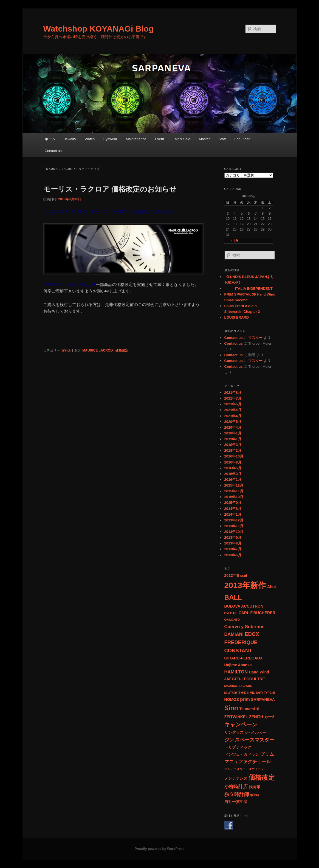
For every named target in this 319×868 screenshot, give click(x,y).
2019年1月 (233, 439)
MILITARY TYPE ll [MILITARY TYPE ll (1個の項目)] (237, 693)
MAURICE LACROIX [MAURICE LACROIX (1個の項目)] (238, 686)
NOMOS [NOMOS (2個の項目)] (232, 700)
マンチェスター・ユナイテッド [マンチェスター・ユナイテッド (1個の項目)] (245, 769)
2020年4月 (233, 427)
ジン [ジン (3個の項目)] (229, 740)
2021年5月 (233, 410)
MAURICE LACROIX (98, 350)
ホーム (50, 139)
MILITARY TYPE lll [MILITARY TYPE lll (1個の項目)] (262, 693)
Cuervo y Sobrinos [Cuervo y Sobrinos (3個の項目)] (245, 627)
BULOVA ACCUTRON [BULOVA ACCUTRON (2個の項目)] (244, 606)
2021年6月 (233, 404)
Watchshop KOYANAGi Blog (99, 29)
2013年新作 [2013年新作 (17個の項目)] (245, 585)
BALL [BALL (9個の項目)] (233, 597)
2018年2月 (233, 450)
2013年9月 (233, 537)
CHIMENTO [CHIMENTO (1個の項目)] (232, 620)
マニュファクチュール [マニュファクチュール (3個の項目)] (248, 762)
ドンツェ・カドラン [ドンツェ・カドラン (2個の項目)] (242, 754)
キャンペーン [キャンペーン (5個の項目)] (241, 724)
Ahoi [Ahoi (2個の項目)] (271, 587)
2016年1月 (233, 480)
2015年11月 (234, 491)
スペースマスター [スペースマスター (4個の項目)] (255, 740)
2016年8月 (233, 462)
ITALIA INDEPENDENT (249, 289)
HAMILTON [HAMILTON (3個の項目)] (236, 672)
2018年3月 (233, 445)
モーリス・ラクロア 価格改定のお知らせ (110, 189)
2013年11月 (234, 526)
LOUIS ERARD (237, 317)
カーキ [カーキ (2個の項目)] (270, 717)
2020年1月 (233, 433)
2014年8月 (233, 509)
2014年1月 (233, 514)
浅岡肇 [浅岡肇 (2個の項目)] (255, 787)
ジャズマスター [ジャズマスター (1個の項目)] (255, 733)
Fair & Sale (181, 139)
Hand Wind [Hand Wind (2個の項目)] (259, 672)
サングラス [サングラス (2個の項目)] (234, 732)
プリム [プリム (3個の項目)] (267, 754)
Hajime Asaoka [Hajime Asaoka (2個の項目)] (238, 665)
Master (204, 139)
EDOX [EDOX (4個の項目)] (252, 634)
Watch (90, 139)
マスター (255, 338)
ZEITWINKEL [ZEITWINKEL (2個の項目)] (236, 717)
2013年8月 (233, 543)
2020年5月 (233, 422)
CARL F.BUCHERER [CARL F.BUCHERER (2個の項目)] (257, 613)
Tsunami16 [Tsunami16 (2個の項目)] (249, 709)
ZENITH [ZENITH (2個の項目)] (256, 717)
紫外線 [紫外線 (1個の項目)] (255, 795)
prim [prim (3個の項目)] (245, 699)
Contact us (53, 151)
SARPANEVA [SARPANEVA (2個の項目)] (263, 700)
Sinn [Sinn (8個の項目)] (231, 708)
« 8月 (235, 240)
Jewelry (70, 139)
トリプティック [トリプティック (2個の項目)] (238, 747)
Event (159, 139)
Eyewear (110, 139)
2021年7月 (233, 398)
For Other (242, 139)
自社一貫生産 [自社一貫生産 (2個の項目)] (236, 802)
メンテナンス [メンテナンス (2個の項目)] (236, 778)
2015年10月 (234, 497)
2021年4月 (233, 416)
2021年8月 (233, 393)
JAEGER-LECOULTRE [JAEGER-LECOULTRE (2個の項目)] (245, 679)
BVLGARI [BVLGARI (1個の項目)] (231, 613)
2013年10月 (234, 532)
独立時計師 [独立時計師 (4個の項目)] (237, 794)
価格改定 (122, 350)
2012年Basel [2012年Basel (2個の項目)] (236, 575)
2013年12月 (234, 520)
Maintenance (136, 139)
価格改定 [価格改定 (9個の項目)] (262, 777)
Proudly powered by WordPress (159, 849)
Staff (222, 139)
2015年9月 (233, 503)
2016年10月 (234, 456)
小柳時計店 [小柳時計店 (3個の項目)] (236, 786)
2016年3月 (233, 474)
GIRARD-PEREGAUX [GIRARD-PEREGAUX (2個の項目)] (244, 658)
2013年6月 (233, 555)
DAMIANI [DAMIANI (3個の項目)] (234, 634)
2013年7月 (233, 549)
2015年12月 (234, 485)
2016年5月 (233, 468)
